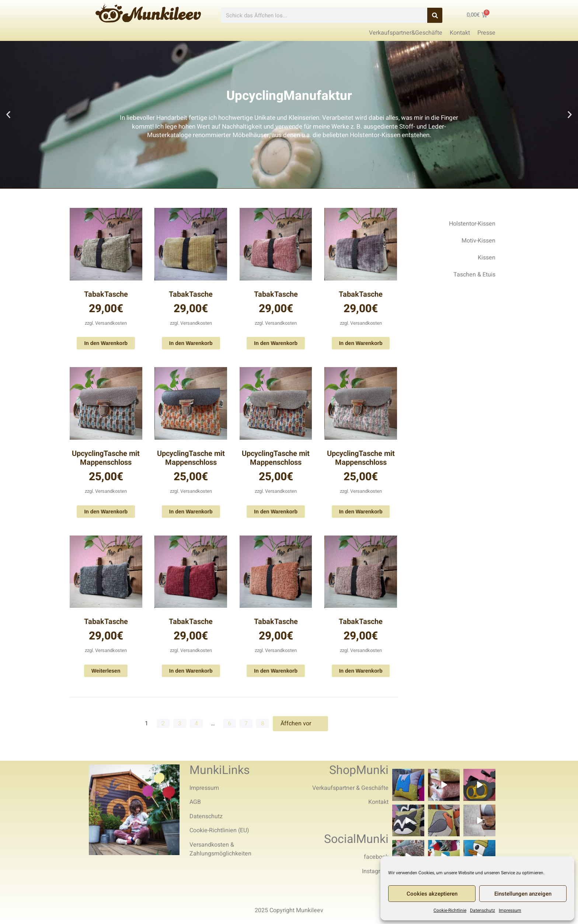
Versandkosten (111, 323)
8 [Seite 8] (263, 723)
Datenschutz (483, 910)
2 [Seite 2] (163, 723)
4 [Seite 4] (196, 723)
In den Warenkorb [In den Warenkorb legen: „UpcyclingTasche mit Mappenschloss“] (106, 512)
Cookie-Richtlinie (450, 910)
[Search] (435, 15)
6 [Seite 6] (229, 723)
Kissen (487, 258)
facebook (376, 857)
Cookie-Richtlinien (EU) (219, 830)
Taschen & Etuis (474, 275)
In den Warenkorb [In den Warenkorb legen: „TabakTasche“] (106, 343)
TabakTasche (106, 294)
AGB (195, 802)
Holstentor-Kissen (472, 224)
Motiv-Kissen (478, 241)
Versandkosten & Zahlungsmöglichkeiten (220, 849)
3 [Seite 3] (180, 723)
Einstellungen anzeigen (523, 894)
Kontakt (378, 802)
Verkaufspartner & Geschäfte (350, 788)
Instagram (375, 871)
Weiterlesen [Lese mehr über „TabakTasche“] (106, 671)
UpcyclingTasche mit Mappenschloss (106, 458)
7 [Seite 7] (246, 723)
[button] (8, 115)
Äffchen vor (300, 723)
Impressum (510, 910)
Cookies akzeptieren (432, 894)
